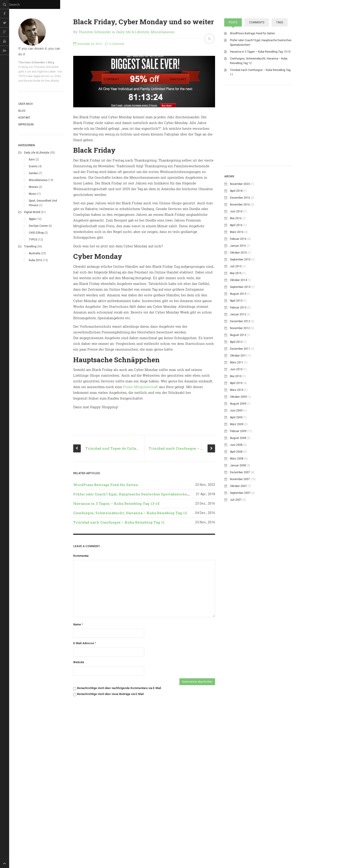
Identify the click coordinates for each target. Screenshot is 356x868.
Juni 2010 (236, 434)
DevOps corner (38, 226)
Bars (32, 160)
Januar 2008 (238, 530)
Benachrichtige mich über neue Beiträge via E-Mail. (111, 827)
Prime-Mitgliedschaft (140, 387)
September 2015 (240, 324)
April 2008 (236, 516)
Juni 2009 (236, 475)
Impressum (26, 124)
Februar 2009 (238, 496)
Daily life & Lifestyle (37, 153)
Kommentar (81, 689)
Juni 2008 (236, 510)
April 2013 (236, 365)
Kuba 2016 (35, 260)
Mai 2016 (236, 283)
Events (33, 166)
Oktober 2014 (238, 345)
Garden (33, 173)
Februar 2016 (238, 304)
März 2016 (237, 297)
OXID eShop (36, 233)
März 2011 (237, 427)
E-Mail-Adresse (85, 776)
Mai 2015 (236, 338)
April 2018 (236, 256)
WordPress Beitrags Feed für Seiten (106, 618)
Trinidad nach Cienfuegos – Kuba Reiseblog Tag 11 (119, 655)
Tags (280, 22)
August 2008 (238, 503)
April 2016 (236, 290)
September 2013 (240, 352)
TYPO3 (33, 240)
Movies (33, 187)
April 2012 (236, 407)
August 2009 (238, 468)
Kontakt (24, 118)
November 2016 (240, 269)
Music (33, 194)
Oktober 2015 (238, 317)
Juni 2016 (236, 276)
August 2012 (238, 400)
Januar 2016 (238, 311)
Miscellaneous (38, 180)
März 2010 (237, 455)
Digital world (32, 212)
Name (78, 758)
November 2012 (240, 393)
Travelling (30, 246)
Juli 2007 (236, 565)
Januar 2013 (238, 379)
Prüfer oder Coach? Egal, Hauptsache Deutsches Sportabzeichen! (132, 627)
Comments (257, 22)
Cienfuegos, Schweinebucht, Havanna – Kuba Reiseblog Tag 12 (130, 646)
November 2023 (240, 249)
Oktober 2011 (238, 420)
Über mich (26, 104)
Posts (233, 22)
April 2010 (236, 448)
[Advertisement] (259, 192)
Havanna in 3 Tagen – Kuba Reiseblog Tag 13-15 (116, 637)
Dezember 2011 (240, 414)
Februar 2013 (238, 372)
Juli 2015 (236, 331)
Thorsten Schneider (95, 32)
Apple (32, 219)
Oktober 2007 (238, 551)
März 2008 (237, 523)
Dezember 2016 (240, 262)
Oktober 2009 (238, 462)
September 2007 (240, 558)
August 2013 (238, 359)
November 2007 (240, 544)
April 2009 (236, 482)
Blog (22, 111)
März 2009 (237, 489)
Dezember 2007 (240, 537)
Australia (35, 253)
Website (79, 795)
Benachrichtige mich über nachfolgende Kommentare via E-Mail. (119, 821)
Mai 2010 (236, 441)
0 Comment (115, 44)
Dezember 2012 (240, 386)
